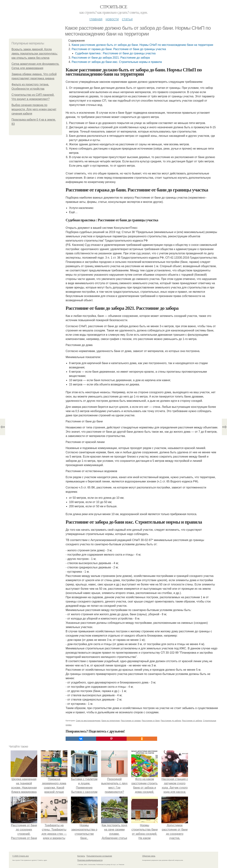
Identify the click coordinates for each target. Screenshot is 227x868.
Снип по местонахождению (88, 721)
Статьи (127, 19)
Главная (96, 19)
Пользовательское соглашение (99, 856)
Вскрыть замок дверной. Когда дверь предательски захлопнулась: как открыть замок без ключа (35, 54)
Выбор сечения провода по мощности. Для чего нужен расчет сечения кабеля (34, 109)
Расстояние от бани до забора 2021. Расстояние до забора (111, 58)
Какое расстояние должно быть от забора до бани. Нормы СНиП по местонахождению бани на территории (142, 45)
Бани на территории (111, 721)
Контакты (81, 856)
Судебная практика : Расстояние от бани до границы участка (115, 53)
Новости (112, 19)
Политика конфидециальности (90, 860)
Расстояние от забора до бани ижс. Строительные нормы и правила (117, 62)
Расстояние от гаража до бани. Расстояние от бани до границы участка (119, 49)
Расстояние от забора (192, 721)
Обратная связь (149, 856)
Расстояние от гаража (131, 721)
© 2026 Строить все (21, 856)
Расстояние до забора (171, 721)
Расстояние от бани (151, 721)
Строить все (113, 7)
